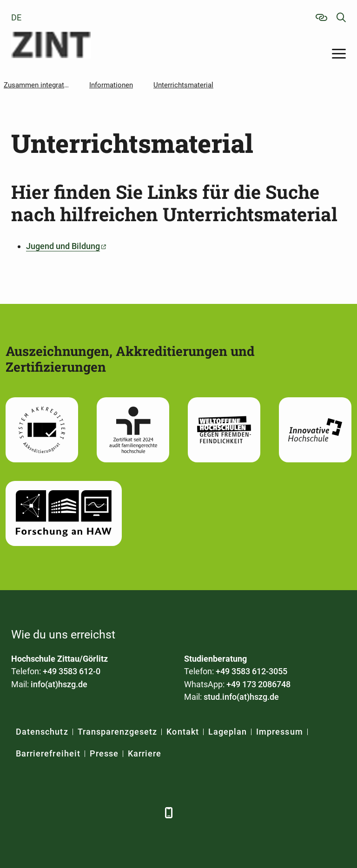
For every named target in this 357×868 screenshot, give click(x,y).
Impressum (279, 732)
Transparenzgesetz (118, 732)
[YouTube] (96, 812)
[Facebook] (19, 812)
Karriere (145, 753)
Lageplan (228, 732)
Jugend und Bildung (63, 246)
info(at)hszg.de (59, 684)
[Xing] (70, 812)
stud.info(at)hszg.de (241, 697)
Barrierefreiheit (48, 753)
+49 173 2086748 (258, 684)
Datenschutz (42, 732)
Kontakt (182, 732)
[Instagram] (122, 812)
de (16, 17)
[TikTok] (147, 812)
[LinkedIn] (45, 812)
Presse (104, 753)
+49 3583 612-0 (72, 671)
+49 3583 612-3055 (251, 671)
